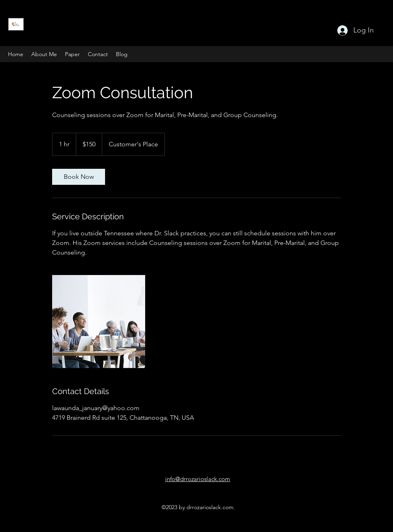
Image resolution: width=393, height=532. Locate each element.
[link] (79, 177)
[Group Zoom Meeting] (99, 322)
